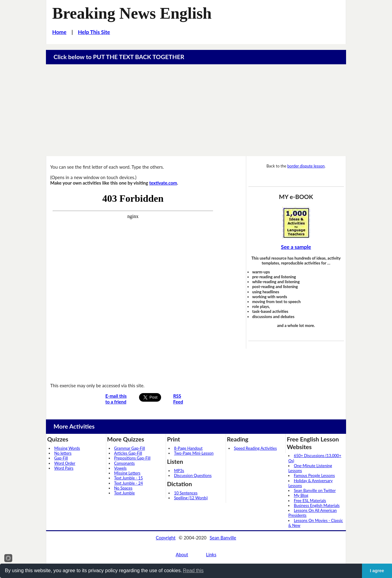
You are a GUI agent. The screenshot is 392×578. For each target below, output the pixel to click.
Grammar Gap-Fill (130, 448)
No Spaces (123, 488)
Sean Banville (223, 538)
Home (59, 32)
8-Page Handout (188, 448)
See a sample (296, 247)
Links (211, 554)
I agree (377, 571)
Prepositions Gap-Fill (132, 458)
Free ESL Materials (310, 501)
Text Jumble (124, 493)
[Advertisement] (196, 110)
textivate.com (163, 183)
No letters (63, 453)
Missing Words (67, 448)
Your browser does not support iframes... (133, 284)
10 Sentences (186, 493)
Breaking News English (132, 13)
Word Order (65, 463)
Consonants (124, 463)
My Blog (301, 495)
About (182, 554)
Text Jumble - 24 (129, 483)
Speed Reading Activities (255, 448)
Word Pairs (64, 468)
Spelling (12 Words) (191, 498)
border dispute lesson (306, 166)
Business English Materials (317, 505)
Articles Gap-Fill (128, 453)
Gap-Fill (61, 458)
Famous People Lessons (314, 475)
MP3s (179, 471)
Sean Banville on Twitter (315, 490)
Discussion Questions (193, 475)
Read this (193, 570)
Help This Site (94, 32)
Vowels (121, 468)
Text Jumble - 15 (129, 478)
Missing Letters (127, 473)
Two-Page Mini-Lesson (194, 453)
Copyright (166, 538)
